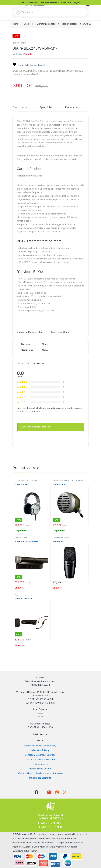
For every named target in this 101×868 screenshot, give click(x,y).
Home (15, 24)
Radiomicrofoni (70, 24)
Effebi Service (40, 734)
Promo (59, 332)
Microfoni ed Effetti (46, 24)
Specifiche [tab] (46, 107)
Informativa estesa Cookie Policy (40, 746)
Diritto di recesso (40, 764)
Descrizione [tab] (20, 107)
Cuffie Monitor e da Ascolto (26, 480)
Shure (66, 332)
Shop (26, 24)
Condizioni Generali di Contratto (40, 755)
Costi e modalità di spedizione (40, 759)
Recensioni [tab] (72, 107)
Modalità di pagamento (40, 778)
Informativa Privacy (40, 750)
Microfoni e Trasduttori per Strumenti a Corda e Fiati (69, 481)
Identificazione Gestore (40, 769)
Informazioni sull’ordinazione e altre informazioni (40, 773)
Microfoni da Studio (61, 538)
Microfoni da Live (60, 480)
